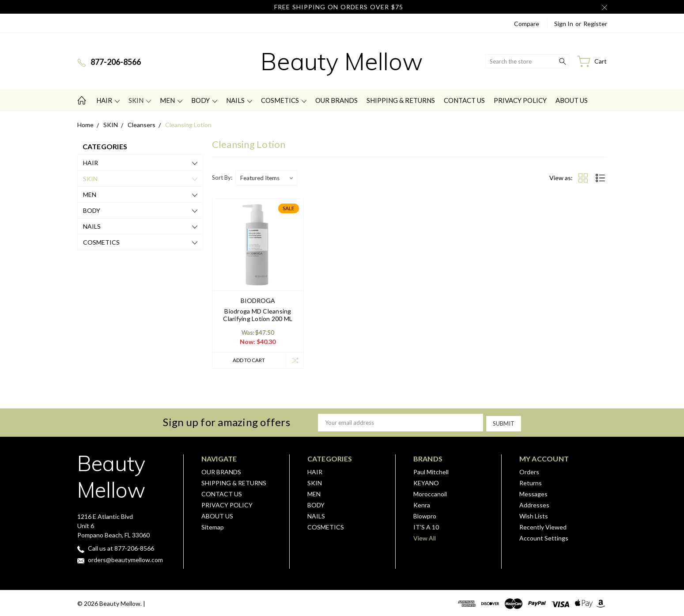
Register (595, 24)
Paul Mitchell (431, 471)
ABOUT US (572, 100)
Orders (529, 471)
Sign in (564, 24)
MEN (171, 100)
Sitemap (213, 526)
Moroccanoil (430, 493)
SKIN (140, 100)
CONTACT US (464, 100)
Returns (531, 482)
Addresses (534, 504)
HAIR (108, 100)
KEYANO (426, 482)
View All (425, 537)
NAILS (239, 100)
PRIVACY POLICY (520, 100)
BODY (204, 100)
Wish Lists (534, 515)
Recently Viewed (543, 526)
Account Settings (544, 537)
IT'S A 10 (426, 526)
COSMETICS (284, 100)
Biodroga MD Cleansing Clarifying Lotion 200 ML (258, 315)
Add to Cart (248, 360)
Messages (533, 493)
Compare (527, 24)
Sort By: (222, 178)
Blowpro (425, 515)
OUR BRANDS (336, 100)
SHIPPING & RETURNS (401, 100)
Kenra (422, 504)
